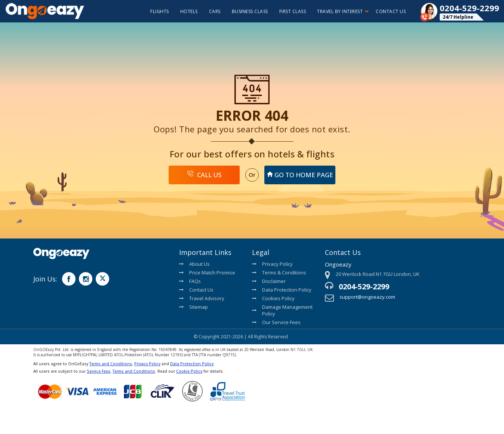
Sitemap (193, 307)
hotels (189, 11)
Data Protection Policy (282, 290)
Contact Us (391, 11)
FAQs (190, 281)
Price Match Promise (207, 273)
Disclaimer (269, 281)
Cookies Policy (273, 298)
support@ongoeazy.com (367, 297)
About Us (194, 264)
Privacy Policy (272, 264)
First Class (293, 11)
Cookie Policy (189, 371)
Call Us (204, 175)
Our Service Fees (276, 322)
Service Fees (99, 371)
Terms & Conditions (279, 273)
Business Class (250, 11)
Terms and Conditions (111, 364)
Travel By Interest (343, 11)
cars (215, 11)
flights (160, 11)
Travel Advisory (202, 298)
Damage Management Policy (282, 310)
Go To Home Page (300, 175)
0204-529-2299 (364, 287)
